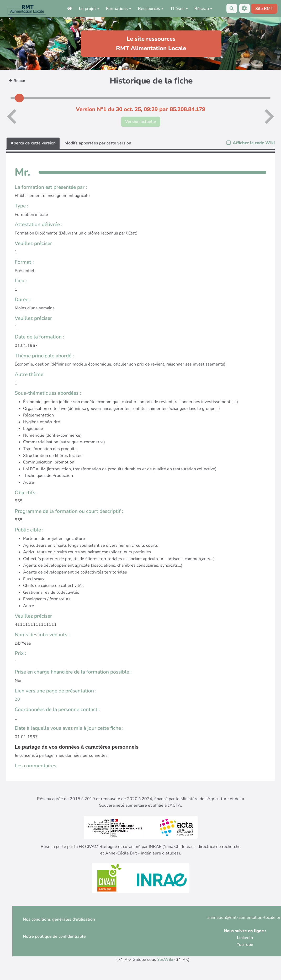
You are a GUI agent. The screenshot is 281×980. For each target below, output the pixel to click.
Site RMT (264, 9)
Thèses (179, 9)
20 (17, 699)
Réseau (203, 9)
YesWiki (165, 960)
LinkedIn (245, 938)
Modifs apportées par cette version (98, 143)
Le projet (89, 9)
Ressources (151, 9)
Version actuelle (141, 122)
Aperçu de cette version (33, 143)
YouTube (245, 945)
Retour (17, 81)
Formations (119, 9)
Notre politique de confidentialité (54, 936)
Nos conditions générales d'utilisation (59, 919)
